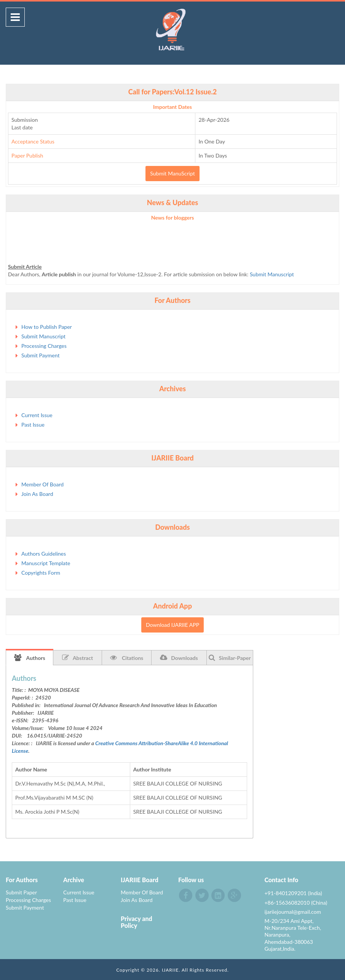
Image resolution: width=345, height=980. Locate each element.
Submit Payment (40, 355)
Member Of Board (42, 484)
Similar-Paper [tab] (230, 658)
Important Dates (172, 107)
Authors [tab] (30, 658)
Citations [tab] (127, 658)
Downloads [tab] (179, 658)
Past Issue (33, 425)
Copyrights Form (41, 573)
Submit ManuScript (172, 173)
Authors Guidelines (44, 554)
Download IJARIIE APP (172, 625)
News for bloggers (173, 218)
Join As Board (37, 494)
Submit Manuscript (272, 277)
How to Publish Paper (47, 327)
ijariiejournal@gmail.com (293, 912)
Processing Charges (44, 346)
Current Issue (37, 415)
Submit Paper (21, 892)
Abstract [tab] (77, 658)
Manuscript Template (46, 563)
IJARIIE (170, 970)
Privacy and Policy (137, 922)
